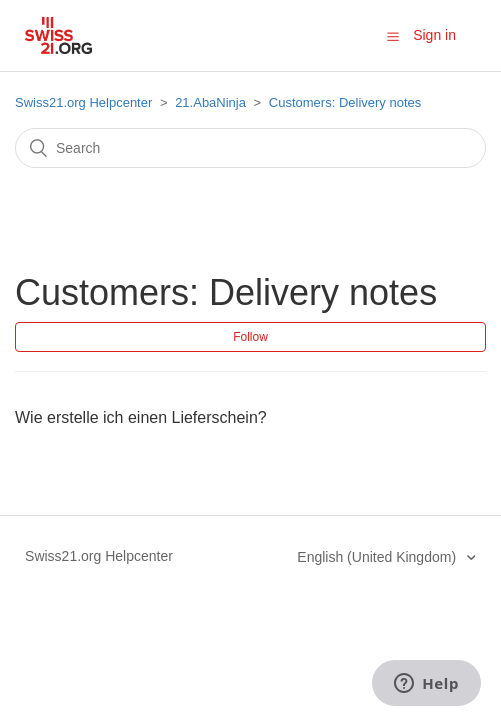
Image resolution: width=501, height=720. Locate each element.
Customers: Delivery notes (345, 102)
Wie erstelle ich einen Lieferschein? (141, 417)
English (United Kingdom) (378, 557)
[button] (393, 36)
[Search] (250, 148)
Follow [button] (250, 337)
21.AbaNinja (210, 102)
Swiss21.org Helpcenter (83, 102)
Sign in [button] (434, 35)
